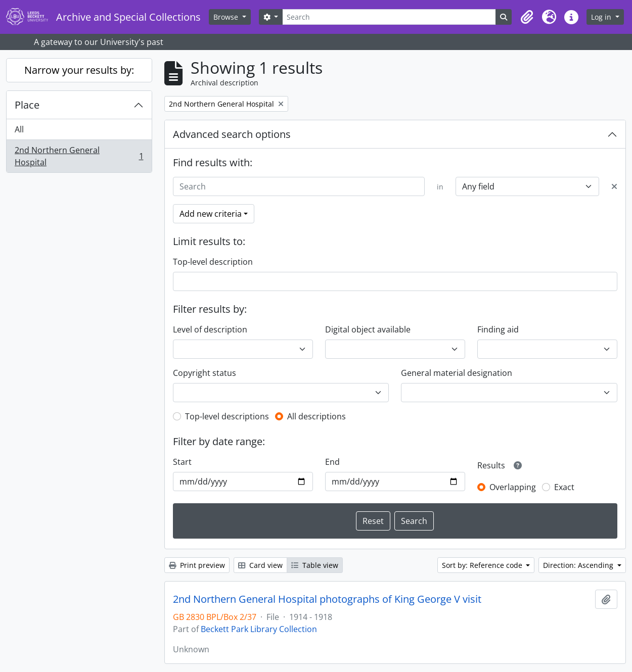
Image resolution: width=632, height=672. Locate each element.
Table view (315, 565)
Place (27, 105)
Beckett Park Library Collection (259, 629)
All (19, 129)
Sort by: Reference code (483, 565)
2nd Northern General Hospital (79, 156)
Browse (227, 17)
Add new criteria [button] (211, 214)
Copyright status (205, 373)
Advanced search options (232, 134)
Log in (602, 17)
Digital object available (368, 329)
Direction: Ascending (579, 565)
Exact (564, 487)
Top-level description (213, 262)
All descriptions (317, 416)
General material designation (457, 373)
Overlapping (513, 487)
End (332, 462)
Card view (260, 565)
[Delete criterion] (614, 186)
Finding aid (498, 329)
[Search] (389, 17)
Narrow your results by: (79, 70)
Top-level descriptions (227, 416)
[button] (527, 17)
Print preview (197, 565)
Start (182, 462)
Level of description (210, 329)
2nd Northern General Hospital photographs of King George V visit (327, 599)
